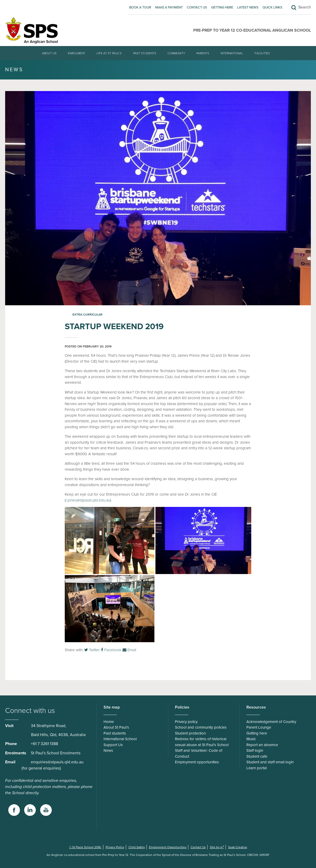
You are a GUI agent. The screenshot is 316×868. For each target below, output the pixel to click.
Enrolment (77, 53)
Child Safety (137, 847)
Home (109, 722)
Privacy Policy (115, 847)
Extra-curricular (87, 315)
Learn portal (257, 768)
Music (251, 739)
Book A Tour (140, 7)
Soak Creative (238, 847)
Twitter (92, 650)
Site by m (217, 847)
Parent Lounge (259, 727)
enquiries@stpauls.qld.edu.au (57, 762)
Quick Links (272, 7)
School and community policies (201, 727)
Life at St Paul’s (109, 53)
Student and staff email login (270, 762)
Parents (203, 53)
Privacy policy (186, 722)
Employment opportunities (197, 762)
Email (129, 650)
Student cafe (257, 756)
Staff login (255, 750)
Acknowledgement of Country (271, 722)
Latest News (248, 7)
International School (120, 739)
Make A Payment (169, 7)
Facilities (262, 53)
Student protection (190, 733)
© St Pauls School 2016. (85, 847)
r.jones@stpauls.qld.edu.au (88, 500)
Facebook (111, 650)
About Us (49, 53)
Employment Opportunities (168, 847)
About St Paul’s (116, 727)
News (108, 750)
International (232, 53)
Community (176, 53)
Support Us (113, 745)
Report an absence (262, 745)
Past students (145, 53)
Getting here (222, 7)
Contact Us (197, 7)
